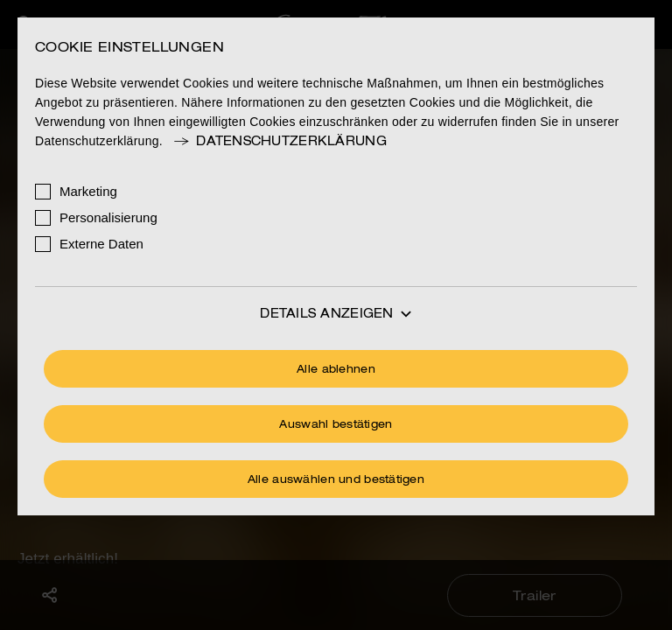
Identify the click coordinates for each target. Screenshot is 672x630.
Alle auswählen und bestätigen (336, 480)
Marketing (88, 191)
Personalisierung (108, 217)
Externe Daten (101, 244)
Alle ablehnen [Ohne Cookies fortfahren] (336, 370)
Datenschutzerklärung (279, 142)
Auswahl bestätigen (336, 425)
